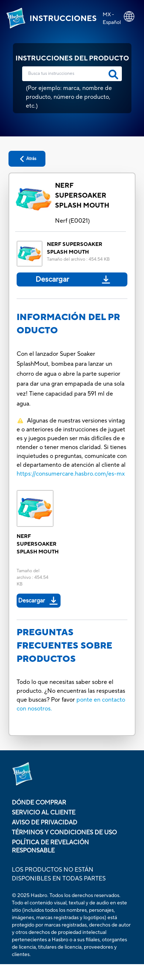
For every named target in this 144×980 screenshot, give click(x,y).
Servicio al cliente (44, 813)
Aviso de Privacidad (44, 823)
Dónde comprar (39, 803)
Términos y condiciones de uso (64, 833)
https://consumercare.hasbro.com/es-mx (71, 474)
